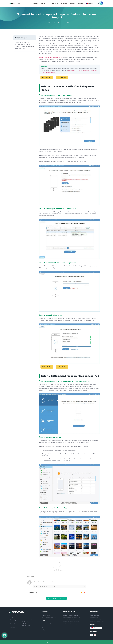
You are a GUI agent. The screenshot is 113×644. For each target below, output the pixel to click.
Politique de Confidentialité (97, 621)
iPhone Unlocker (46, 615)
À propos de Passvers (96, 615)
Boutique (64, 3)
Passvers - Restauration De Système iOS (51, 57)
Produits (44, 3)
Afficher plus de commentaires (56, 598)
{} (54, 587)
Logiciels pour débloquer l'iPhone (72, 619)
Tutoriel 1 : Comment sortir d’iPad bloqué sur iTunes (23, 43)
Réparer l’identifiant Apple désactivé (72, 621)
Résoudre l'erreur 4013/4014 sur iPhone (73, 623)
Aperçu (36, 3)
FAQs (43, 628)
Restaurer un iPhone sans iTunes (71, 625)
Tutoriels (80, 3)
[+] (56, 587)
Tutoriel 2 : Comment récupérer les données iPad (24, 48)
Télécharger (55, 3)
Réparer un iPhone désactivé (71, 615)
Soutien (72, 3)
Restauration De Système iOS (49, 617)
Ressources (45, 626)
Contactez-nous (94, 617)
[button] (47, 77)
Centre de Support (46, 624)
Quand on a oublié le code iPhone (72, 617)
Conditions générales (96, 619)
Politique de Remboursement (49, 630)
